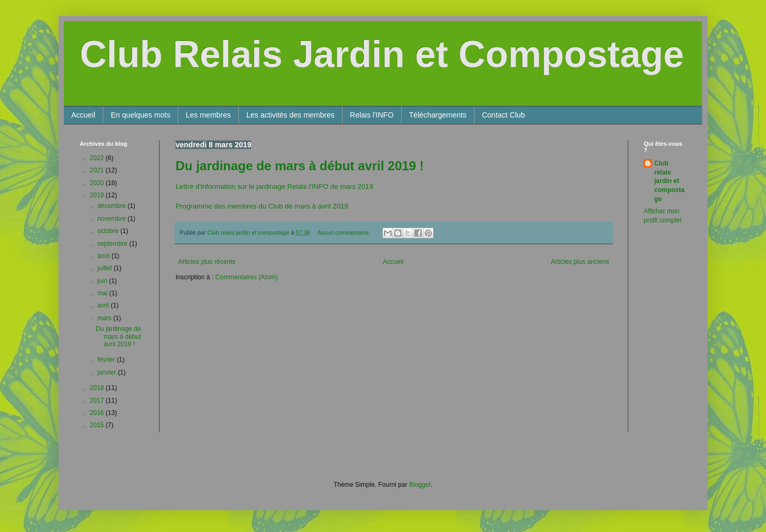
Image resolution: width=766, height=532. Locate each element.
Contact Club (503, 115)
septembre (113, 244)
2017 (98, 401)
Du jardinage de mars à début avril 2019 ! (300, 166)
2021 (98, 170)
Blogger (420, 485)
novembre (113, 219)
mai (103, 293)
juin (103, 281)
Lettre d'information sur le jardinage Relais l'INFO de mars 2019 (274, 186)
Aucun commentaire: (345, 232)
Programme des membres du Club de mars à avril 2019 (262, 206)
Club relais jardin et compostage (669, 181)
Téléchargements (438, 115)
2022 (98, 158)
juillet (106, 268)
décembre (113, 206)
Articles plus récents (207, 262)
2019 (98, 195)
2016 (98, 413)
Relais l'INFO (372, 115)
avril (104, 305)
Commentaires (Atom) (247, 277)
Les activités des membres (290, 115)
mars (105, 318)
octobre (109, 231)
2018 (98, 388)
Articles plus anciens (580, 262)
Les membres (208, 115)
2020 (98, 183)
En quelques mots (140, 115)
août (105, 256)
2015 (98, 425)
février (107, 360)
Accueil (83, 115)
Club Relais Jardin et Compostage (382, 54)
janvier (108, 372)
